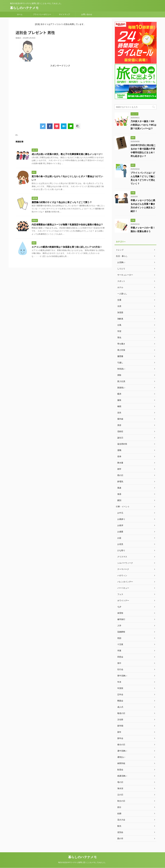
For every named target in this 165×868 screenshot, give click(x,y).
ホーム (20, 14)
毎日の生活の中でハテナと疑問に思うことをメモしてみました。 (82, 862)
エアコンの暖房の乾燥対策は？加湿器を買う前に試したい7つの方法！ (67, 247)
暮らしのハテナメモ (24, 8)
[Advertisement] (60, 94)
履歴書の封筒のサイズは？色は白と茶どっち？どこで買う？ (62, 202)
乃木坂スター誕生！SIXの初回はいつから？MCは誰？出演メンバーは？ (143, 125)
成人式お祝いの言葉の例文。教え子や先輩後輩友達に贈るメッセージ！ (67, 154)
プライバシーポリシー (42, 14)
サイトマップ (64, 14)
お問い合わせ (87, 14)
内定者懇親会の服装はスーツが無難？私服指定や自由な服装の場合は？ (67, 225)
